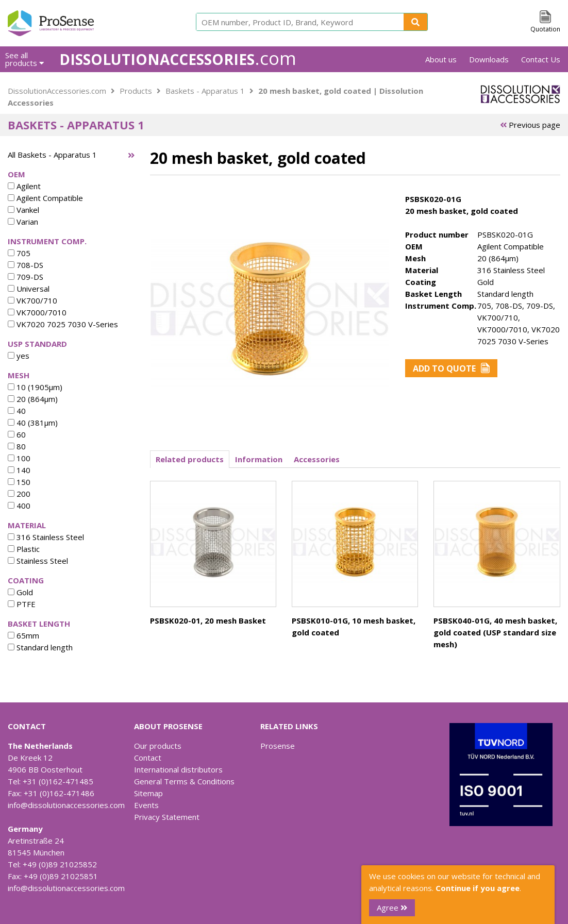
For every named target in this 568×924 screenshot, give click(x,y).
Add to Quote (451, 368)
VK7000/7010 (37, 312)
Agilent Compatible (45, 198)
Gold (20, 592)
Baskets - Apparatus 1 (205, 91)
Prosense (278, 746)
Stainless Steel (38, 561)
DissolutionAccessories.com (57, 91)
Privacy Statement (167, 817)
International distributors (178, 769)
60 (17, 434)
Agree (392, 908)
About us (441, 59)
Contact (148, 758)
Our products (158, 746)
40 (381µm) (33, 423)
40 (17, 411)
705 (19, 253)
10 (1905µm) (35, 387)
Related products (190, 459)
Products (136, 91)
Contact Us (541, 59)
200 (19, 494)
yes (19, 356)
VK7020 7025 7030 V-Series (63, 324)
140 (19, 470)
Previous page (530, 125)
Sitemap (148, 793)
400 (19, 506)
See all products (24, 59)
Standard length (40, 647)
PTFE (22, 604)
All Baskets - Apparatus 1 (52, 155)
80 (17, 446)
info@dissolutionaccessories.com (66, 805)
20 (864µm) (33, 399)
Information (259, 459)
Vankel (23, 210)
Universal (29, 289)
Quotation (545, 29)
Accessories (317, 459)
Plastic (24, 549)
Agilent (24, 186)
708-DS (26, 265)
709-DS (26, 277)
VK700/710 (32, 300)
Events (146, 805)
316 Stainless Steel (46, 537)
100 (19, 458)
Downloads (489, 59)
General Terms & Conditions (184, 781)
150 (19, 482)
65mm (23, 635)
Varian (23, 222)
